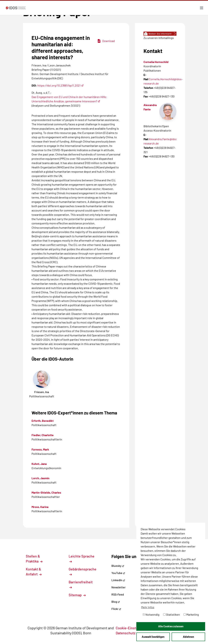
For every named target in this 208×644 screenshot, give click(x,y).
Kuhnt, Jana (39, 464)
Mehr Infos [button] (148, 607)
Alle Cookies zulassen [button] (171, 626)
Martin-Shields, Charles (46, 492)
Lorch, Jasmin (40, 478)
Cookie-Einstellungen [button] (135, 628)
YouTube (118, 573)
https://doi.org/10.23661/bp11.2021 (61, 85)
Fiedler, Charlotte (43, 435)
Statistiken (172, 614)
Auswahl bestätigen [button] (153, 637)
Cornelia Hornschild (156, 62)
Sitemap (77, 595)
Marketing (191, 614)
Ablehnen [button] (188, 637)
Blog (116, 602)
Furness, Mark (40, 449)
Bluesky (118, 566)
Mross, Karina (40, 507)
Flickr (116, 609)
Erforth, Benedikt (43, 421)
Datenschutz (128, 633)
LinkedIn (118, 580)
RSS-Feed (118, 594)
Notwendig (151, 614)
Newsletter (119, 587)
